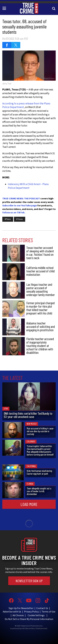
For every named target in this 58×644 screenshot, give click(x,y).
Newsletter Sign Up (29, 581)
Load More (29, 504)
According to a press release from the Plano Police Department (26, 105)
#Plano (8, 219)
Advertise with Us (12, 612)
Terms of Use (48, 612)
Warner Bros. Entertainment (36, 629)
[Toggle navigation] (5, 8)
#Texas (20, 219)
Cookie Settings (36, 615)
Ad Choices (18, 615)
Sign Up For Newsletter (21, 608)
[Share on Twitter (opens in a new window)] (16, 45)
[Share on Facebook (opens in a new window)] (7, 45)
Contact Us (42, 608)
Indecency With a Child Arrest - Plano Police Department (28, 186)
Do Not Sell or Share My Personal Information (29, 619)
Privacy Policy (31, 612)
